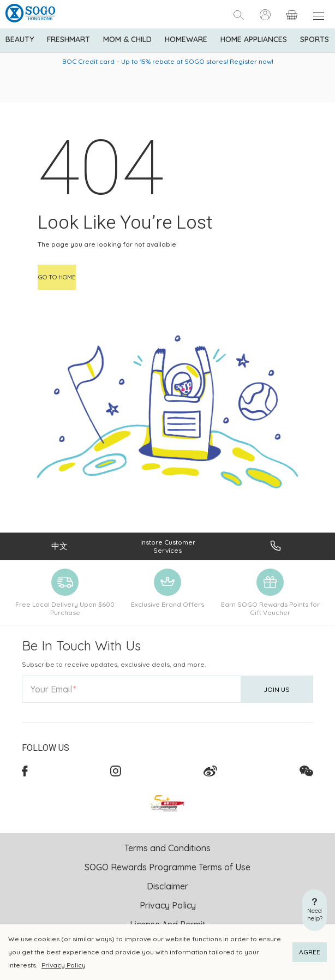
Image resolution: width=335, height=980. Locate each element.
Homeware (186, 39)
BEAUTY (20, 39)
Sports (315, 39)
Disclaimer (167, 886)
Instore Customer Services (168, 546)
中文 (59, 546)
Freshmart (68, 39)
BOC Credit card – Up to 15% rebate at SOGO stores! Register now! (168, 61)
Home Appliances (254, 39)
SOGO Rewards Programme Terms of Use (167, 867)
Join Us (277, 689)
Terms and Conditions (167, 848)
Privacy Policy (64, 965)
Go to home (57, 277)
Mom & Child (127, 39)
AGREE (310, 952)
